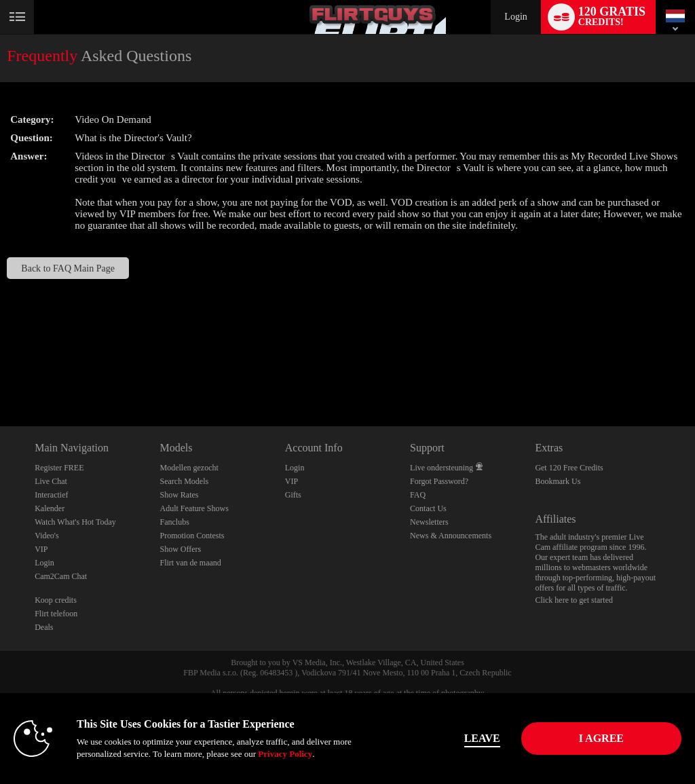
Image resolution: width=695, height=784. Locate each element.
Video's (46, 536)
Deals (44, 627)
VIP (41, 549)
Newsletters (429, 522)
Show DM (0, 376)
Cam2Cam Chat (61, 576)
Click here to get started (574, 600)
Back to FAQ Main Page (68, 268)
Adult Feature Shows (194, 508)
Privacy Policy (285, 754)
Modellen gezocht (189, 468)
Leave (482, 738)
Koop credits (56, 600)
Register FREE (59, 468)
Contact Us (428, 508)
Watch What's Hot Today (75, 522)
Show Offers (180, 549)
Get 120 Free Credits (569, 468)
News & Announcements (451, 536)
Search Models (184, 481)
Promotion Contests (192, 536)
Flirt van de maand (190, 563)
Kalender (50, 508)
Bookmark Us (558, 481)
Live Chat (51, 481)
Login (515, 17)
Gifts (293, 495)
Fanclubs (174, 522)
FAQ (418, 495)
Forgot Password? (439, 481)
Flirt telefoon (56, 614)
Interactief (51, 495)
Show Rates (179, 495)
